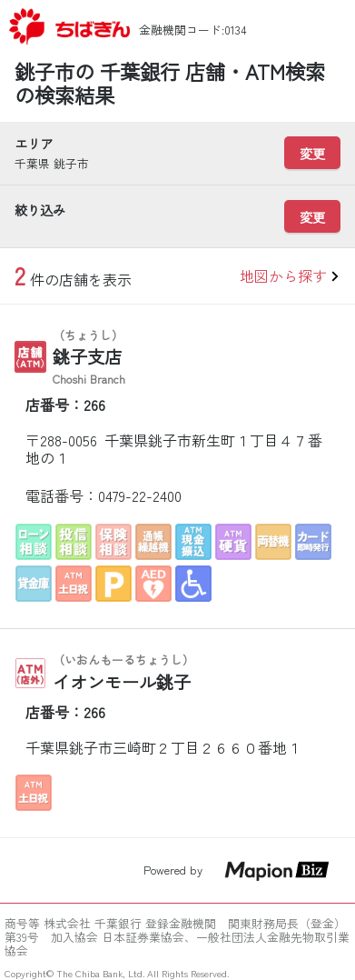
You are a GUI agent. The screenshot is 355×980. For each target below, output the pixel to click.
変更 (312, 153)
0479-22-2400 (140, 495)
